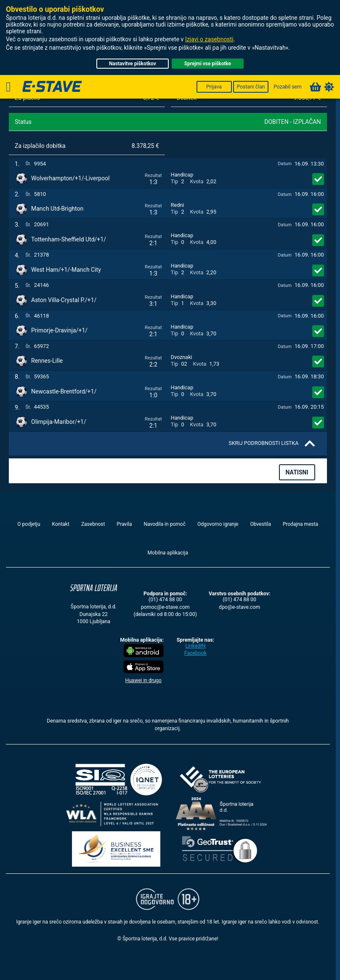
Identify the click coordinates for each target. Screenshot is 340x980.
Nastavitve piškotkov (133, 64)
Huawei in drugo (143, 681)
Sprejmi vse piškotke (208, 64)
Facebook (195, 653)
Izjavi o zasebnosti (209, 39)
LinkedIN (195, 646)
